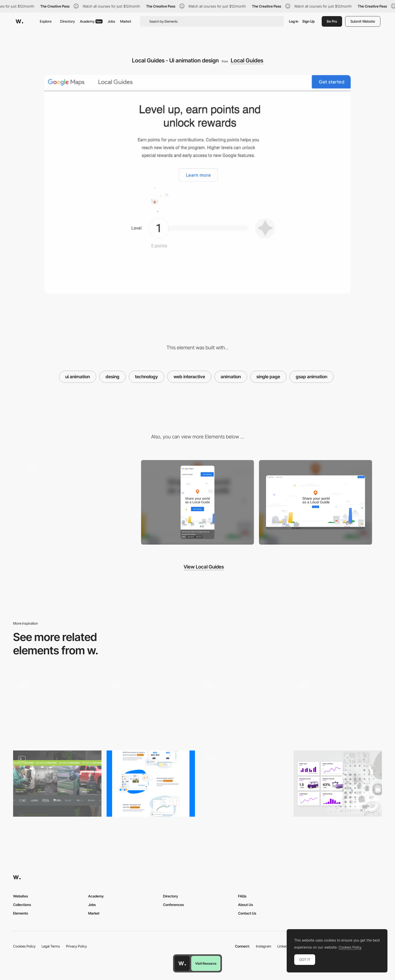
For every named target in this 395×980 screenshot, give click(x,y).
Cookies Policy (24, 946)
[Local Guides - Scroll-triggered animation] (79, 500)
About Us (245, 905)
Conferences (173, 905)
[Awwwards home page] (182, 963)
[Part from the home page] (151, 784)
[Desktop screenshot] (316, 502)
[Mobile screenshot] (198, 502)
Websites (21, 896)
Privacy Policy (76, 946)
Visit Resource (206, 963)
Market (126, 21)
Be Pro (332, 21)
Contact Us (247, 913)
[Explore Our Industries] (57, 784)
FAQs (242, 896)
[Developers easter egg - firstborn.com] (151, 708)
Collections (22, 905)
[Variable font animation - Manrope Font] (244, 708)
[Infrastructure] (338, 784)
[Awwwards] (19, 21)
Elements (21, 913)
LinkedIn (284, 946)
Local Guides (247, 60)
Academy (91, 21)
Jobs (111, 21)
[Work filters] (57, 710)
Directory (68, 21)
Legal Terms (51, 946)
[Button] (244, 784)
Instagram (264, 946)
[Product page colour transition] (338, 710)
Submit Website (363, 21)
